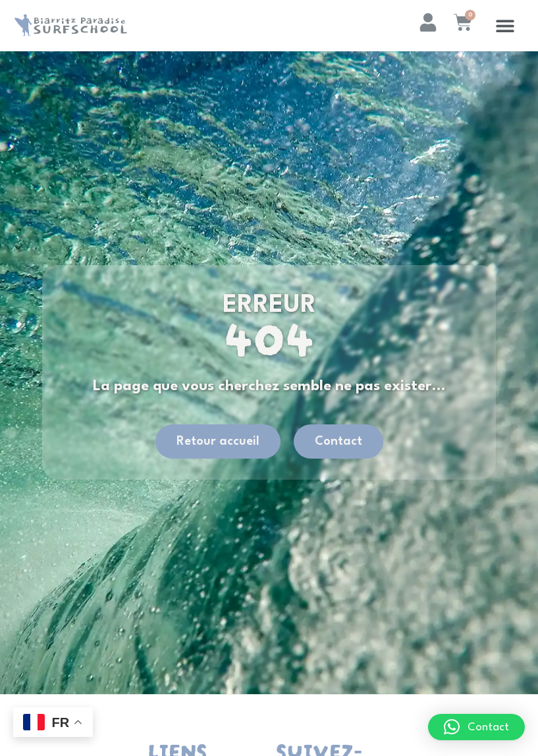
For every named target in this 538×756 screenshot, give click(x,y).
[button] (505, 25)
